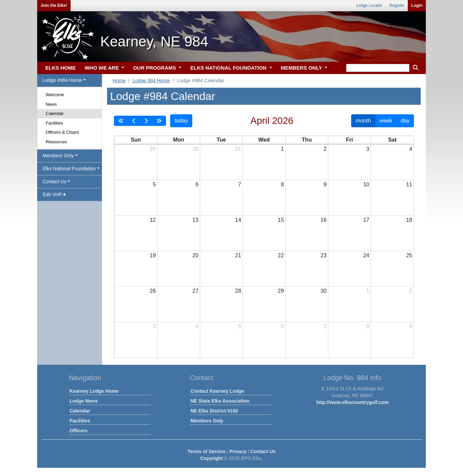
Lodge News (84, 401)
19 (153, 255)
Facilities (54, 123)
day (405, 121)
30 (195, 149)
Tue (221, 140)
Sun (136, 140)
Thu (307, 140)
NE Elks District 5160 (214, 411)
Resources (56, 142)
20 (195, 255)
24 (366, 255)
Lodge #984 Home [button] (62, 80)
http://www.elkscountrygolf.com (353, 402)
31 (238, 149)
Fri (349, 140)
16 (324, 220)
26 (153, 291)
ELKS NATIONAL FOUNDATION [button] (229, 68)
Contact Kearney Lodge (217, 391)
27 (195, 291)
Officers (79, 431)
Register (397, 5)
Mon (178, 140)
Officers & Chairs (62, 132)
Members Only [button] (58, 156)
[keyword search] (378, 68)
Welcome (55, 95)
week (386, 121)
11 (409, 184)
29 (153, 149)
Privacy (238, 451)
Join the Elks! (54, 5)
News (51, 104)
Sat (392, 140)
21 (238, 255)
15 (281, 220)
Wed (264, 140)
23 (324, 255)
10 (366, 184)
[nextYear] (159, 121)
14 (238, 220)
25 (409, 255)
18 (409, 220)
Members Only (207, 421)
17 (366, 220)
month (363, 121)
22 (281, 255)
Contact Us (263, 451)
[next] (146, 121)
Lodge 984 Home (151, 81)
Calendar (55, 113)
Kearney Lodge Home (94, 391)
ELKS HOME (61, 68)
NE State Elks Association (220, 401)
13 (195, 220)
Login (417, 5)
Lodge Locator (369, 5)
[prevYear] (121, 121)
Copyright (211, 458)
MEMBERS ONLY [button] (302, 68)
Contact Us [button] (54, 182)
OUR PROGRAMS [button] (155, 68)
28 (238, 291)
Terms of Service (207, 451)
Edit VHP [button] (54, 194)
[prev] (134, 121)
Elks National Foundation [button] (69, 169)
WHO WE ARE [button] (102, 68)
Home (119, 81)
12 (153, 220)
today (181, 121)
